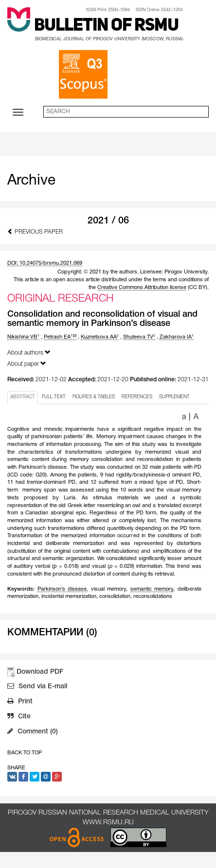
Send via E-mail (37, 687)
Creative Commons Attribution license (142, 288)
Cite (19, 717)
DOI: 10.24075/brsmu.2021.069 (45, 263)
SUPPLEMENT (174, 397)
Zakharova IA (177, 337)
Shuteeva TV (139, 337)
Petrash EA (60, 337)
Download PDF (40, 672)
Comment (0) (33, 732)
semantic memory (152, 589)
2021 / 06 (108, 221)
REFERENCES (137, 397)
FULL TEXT (54, 397)
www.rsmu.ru (108, 823)
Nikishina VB (23, 337)
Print (20, 702)
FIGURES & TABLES (94, 397)
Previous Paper (35, 231)
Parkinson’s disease (62, 589)
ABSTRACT (23, 397)
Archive (31, 181)
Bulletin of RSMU (106, 26)
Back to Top (25, 753)
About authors (29, 352)
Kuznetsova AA (100, 337)
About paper (27, 364)
